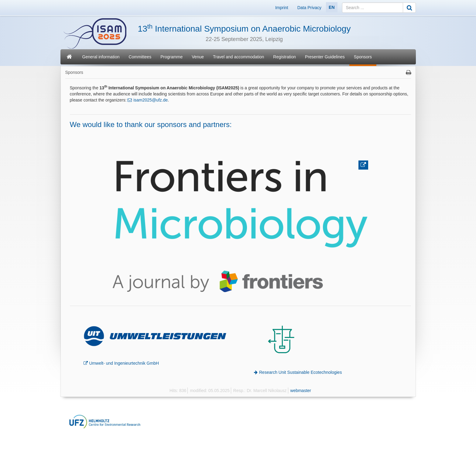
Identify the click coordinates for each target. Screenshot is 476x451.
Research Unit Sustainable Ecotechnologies (300, 372)
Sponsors (363, 57)
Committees (140, 57)
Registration (284, 57)
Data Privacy (309, 8)
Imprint (282, 8)
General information (101, 57)
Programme (171, 57)
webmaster (301, 391)
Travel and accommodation (238, 57)
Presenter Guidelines (325, 57)
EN (332, 7)
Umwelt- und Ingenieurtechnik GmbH (124, 363)
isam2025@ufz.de (151, 100)
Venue (198, 57)
